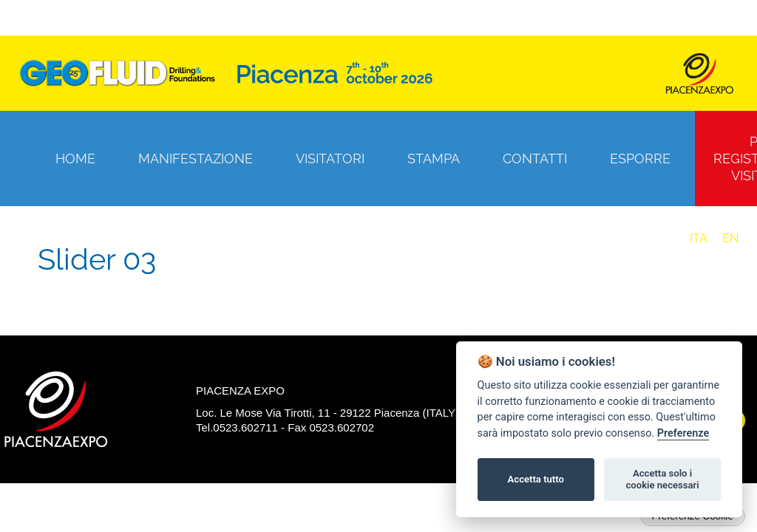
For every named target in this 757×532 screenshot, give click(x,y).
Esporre (640, 158)
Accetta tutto (536, 479)
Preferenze (683, 433)
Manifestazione (196, 158)
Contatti (535, 158)
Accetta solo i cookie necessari (662, 479)
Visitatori (330, 158)
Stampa (434, 158)
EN (730, 238)
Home (75, 158)
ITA (699, 238)
